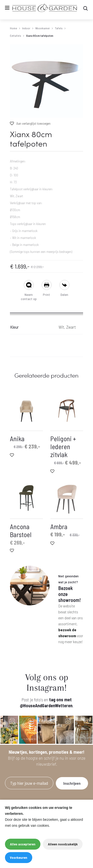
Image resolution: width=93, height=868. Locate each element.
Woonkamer (43, 28)
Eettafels (15, 36)
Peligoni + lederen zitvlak (63, 447)
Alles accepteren (23, 844)
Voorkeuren (19, 857)
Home (14, 28)
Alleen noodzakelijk (63, 844)
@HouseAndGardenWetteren (46, 706)
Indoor (26, 28)
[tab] (46, 311)
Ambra (59, 526)
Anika (17, 438)
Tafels (59, 28)
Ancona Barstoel (21, 530)
